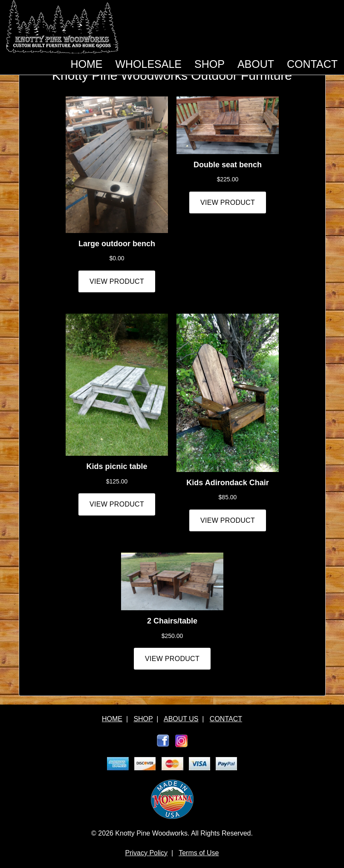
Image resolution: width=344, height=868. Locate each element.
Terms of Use (199, 853)
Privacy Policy (147, 853)
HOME (86, 64)
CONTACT (312, 64)
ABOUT (256, 64)
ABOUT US (181, 719)
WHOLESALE (148, 64)
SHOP (210, 64)
